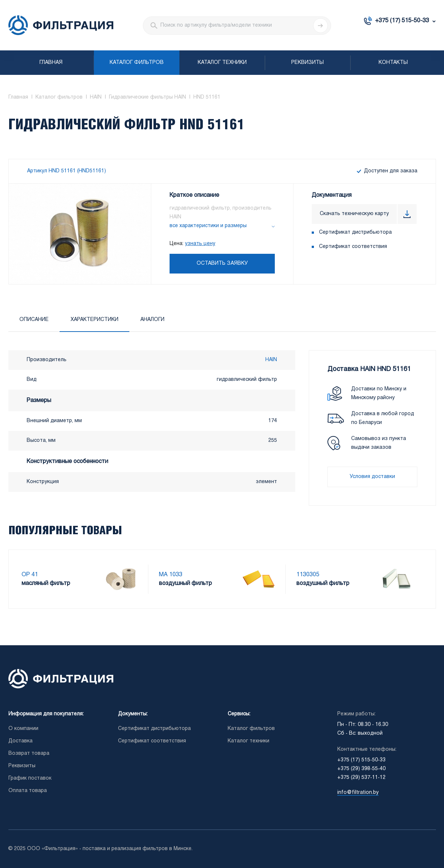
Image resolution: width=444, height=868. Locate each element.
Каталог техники (222, 63)
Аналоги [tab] (152, 320)
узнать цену (200, 244)
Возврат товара (29, 754)
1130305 (308, 575)
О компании (23, 729)
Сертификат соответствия (353, 247)
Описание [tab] (34, 320)
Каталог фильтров (137, 63)
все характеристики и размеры (208, 226)
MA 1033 (171, 575)
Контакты (393, 63)
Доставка (20, 741)
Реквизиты (308, 63)
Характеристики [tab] (94, 320)
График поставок (30, 778)
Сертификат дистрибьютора (355, 232)
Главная (51, 63)
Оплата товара (28, 791)
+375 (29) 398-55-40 (361, 769)
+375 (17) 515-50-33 (402, 21)
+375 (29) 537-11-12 (361, 778)
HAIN (271, 360)
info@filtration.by (358, 793)
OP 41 (30, 575)
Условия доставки (372, 477)
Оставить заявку (222, 263)
